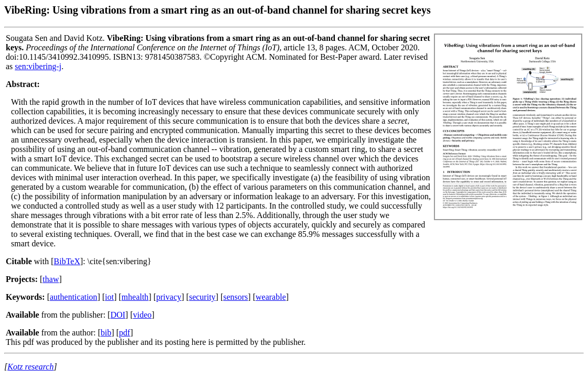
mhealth (135, 297)
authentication (74, 297)
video (143, 315)
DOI (118, 315)
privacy (169, 297)
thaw (51, 279)
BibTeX (67, 261)
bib (106, 333)
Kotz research (30, 367)
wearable (271, 297)
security (203, 297)
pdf (124, 333)
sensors (236, 297)
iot (109, 297)
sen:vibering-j (38, 66)
